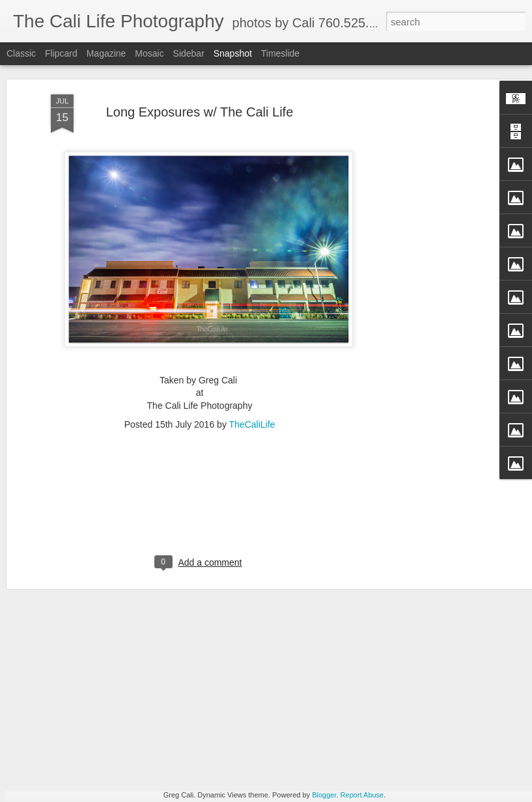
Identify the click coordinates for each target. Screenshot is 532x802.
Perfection (238, 756)
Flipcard (61, 53)
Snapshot (233, 53)
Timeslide (280, 53)
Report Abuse (362, 795)
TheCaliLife (252, 342)
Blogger (324, 795)
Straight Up (83, 762)
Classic (21, 53)
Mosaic (149, 53)
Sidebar (189, 53)
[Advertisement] (420, 218)
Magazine (106, 53)
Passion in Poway (396, 755)
